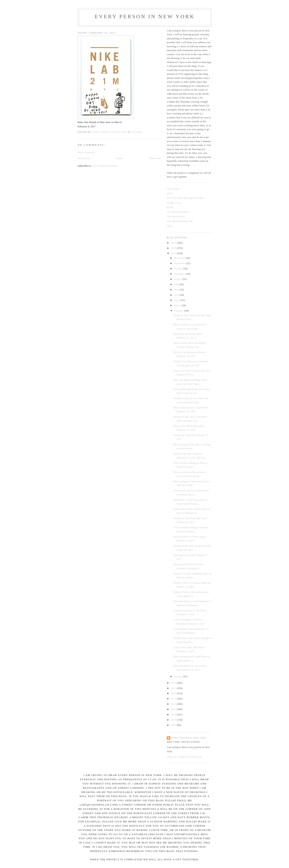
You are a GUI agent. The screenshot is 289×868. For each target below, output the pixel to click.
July (177, 284)
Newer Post (84, 158)
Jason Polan (173, 189)
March (178, 305)
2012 (174, 704)
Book (170, 193)
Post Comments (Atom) (105, 166)
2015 (174, 688)
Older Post (155, 158)
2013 (174, 699)
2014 (174, 693)
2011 (174, 709)
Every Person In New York (145, 17)
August (178, 279)
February (179, 311)
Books (170, 207)
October (179, 268)
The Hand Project (176, 216)
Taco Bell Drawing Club (180, 221)
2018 (174, 248)
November (180, 263)
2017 (174, 253)
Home (120, 158)
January (178, 676)
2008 (174, 725)
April (177, 300)
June (177, 290)
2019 (174, 243)
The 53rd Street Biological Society (185, 198)
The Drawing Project (178, 212)
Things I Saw (174, 203)
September (180, 274)
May (177, 295)
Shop (170, 226)
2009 (174, 720)
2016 (174, 683)
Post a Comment (86, 152)
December (180, 258)
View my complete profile (184, 757)
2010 (174, 714)
